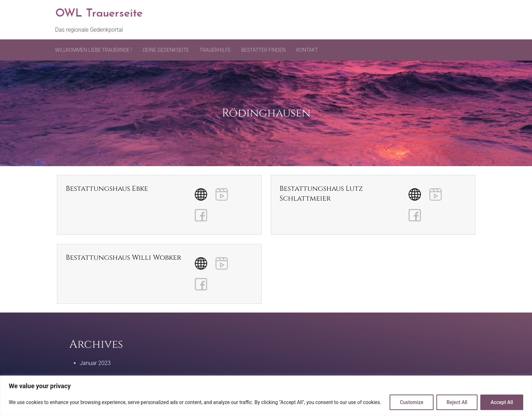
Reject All (457, 402)
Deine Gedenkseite (166, 50)
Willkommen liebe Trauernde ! (94, 50)
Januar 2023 (95, 363)
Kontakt (307, 50)
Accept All (502, 402)
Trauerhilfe (215, 50)
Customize (412, 402)
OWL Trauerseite (99, 14)
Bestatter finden (263, 50)
